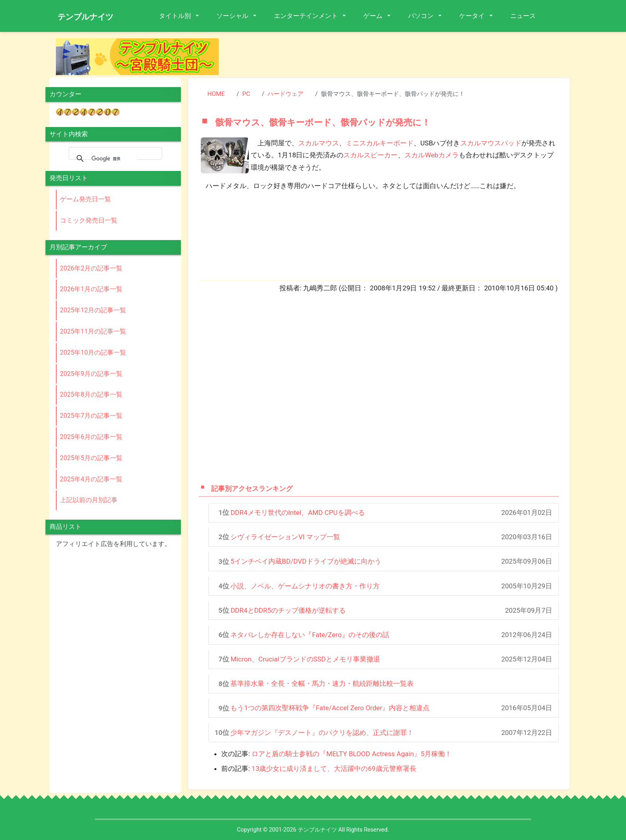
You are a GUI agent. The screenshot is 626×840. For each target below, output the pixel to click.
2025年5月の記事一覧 (91, 458)
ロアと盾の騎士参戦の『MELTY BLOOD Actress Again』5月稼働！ (352, 754)
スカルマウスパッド (491, 143)
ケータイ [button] (473, 16)
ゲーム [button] (374, 16)
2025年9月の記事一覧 (91, 374)
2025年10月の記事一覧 (93, 352)
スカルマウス (319, 143)
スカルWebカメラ (431, 155)
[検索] (114, 159)
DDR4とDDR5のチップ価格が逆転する (288, 610)
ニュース (523, 16)
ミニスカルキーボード (380, 143)
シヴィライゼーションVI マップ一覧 (285, 537)
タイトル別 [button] (176, 16)
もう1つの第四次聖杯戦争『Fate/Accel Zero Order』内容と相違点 (330, 708)
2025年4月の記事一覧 (91, 479)
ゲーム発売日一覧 (85, 199)
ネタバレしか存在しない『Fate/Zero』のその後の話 (310, 635)
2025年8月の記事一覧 (91, 394)
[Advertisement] (401, 56)
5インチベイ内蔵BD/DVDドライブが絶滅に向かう (306, 561)
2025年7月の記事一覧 (91, 416)
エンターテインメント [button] (307, 16)
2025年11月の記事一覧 (93, 331)
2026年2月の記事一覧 (91, 268)
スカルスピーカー (370, 155)
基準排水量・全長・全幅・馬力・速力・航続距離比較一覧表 (322, 683)
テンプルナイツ (85, 17)
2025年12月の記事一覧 (93, 310)
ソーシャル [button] (233, 16)
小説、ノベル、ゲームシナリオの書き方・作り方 (305, 586)
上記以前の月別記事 (89, 500)
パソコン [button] (422, 16)
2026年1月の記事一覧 (91, 289)
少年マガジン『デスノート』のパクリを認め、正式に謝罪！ (322, 733)
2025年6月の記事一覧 (91, 437)
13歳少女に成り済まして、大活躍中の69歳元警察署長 (334, 769)
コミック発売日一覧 (89, 220)
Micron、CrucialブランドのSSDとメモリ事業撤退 (305, 659)
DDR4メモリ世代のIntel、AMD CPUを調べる (297, 512)
